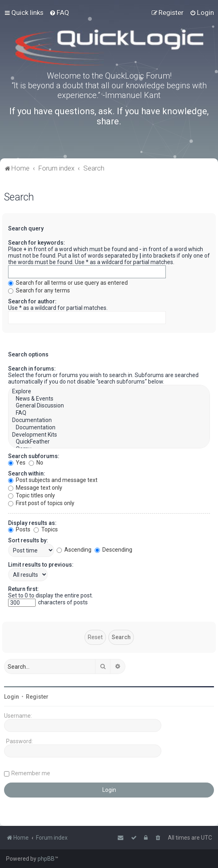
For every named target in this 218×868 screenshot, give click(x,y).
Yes (17, 463)
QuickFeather (109, 442)
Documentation (109, 420)
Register (37, 697)
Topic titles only (32, 495)
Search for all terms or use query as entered (68, 283)
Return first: (23, 589)
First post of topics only (41, 503)
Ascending (74, 550)
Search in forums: (32, 369)
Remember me (31, 773)
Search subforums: (34, 456)
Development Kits (109, 435)
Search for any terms (39, 290)
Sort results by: (28, 540)
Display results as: (32, 523)
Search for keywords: (37, 243)
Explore (109, 392)
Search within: (27, 473)
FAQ (109, 413)
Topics (46, 529)
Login (12, 697)
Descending (113, 550)
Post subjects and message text (53, 480)
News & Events (109, 399)
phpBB (46, 859)
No (36, 463)
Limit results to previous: (41, 565)
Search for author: (32, 301)
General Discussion (109, 406)
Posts (19, 529)
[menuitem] (59, 13)
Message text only (35, 488)
